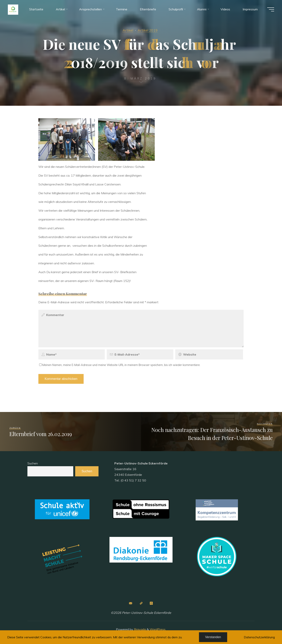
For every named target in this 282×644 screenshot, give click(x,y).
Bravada (140, 629)
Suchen (33, 463)
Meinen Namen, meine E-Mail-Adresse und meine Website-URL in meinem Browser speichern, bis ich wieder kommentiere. (120, 365)
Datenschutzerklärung (259, 637)
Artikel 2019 (148, 30)
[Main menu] (271, 9)
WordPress (158, 629)
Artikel (128, 30)
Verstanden (213, 637)
